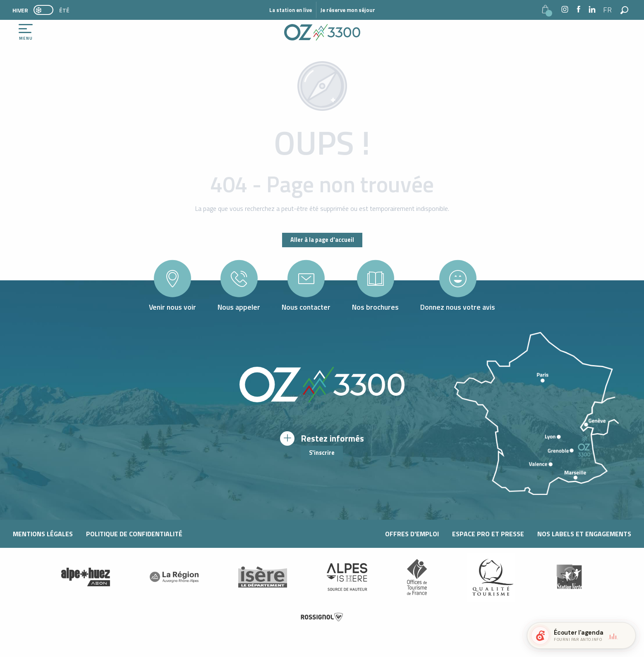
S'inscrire (322, 453)
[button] (608, 10)
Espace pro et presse (488, 534)
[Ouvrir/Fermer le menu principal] (26, 32)
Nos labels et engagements (584, 534)
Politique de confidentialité (134, 534)
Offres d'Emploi (412, 534)
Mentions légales (43, 534)
